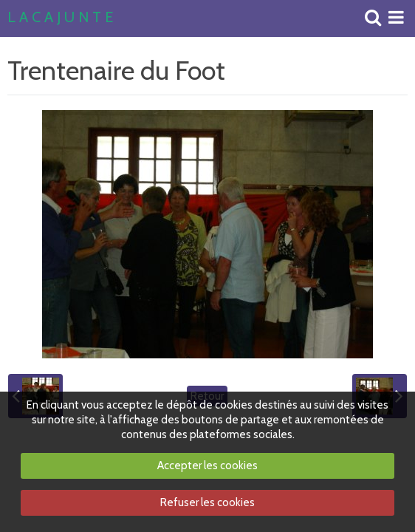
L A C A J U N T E (60, 18)
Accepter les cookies (207, 465)
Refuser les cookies (207, 502)
